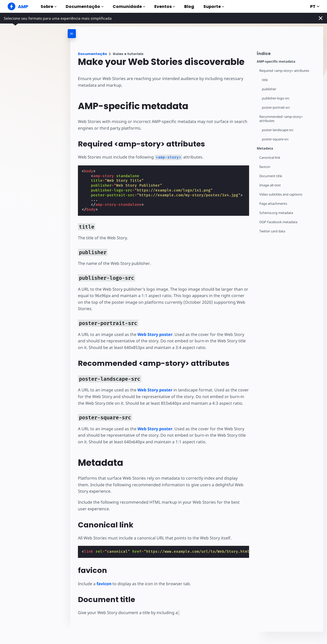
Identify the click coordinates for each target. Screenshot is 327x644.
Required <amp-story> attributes (285, 71)
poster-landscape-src (278, 130)
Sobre (49, 7)
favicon (265, 167)
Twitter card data (272, 231)
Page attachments (273, 204)
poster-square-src (276, 139)
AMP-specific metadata (276, 61)
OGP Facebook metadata (279, 222)
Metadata (265, 148)
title (265, 80)
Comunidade (129, 7)
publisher (269, 89)
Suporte (214, 7)
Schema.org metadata (277, 213)
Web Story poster (155, 334)
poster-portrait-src (276, 108)
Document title (271, 176)
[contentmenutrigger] (287, 55)
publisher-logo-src (276, 98)
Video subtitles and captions (281, 194)
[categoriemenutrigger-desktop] (92, 34)
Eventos (165, 7)
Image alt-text (270, 185)
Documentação (85, 7)
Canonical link (270, 158)
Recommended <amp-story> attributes (281, 119)
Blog (189, 7)
